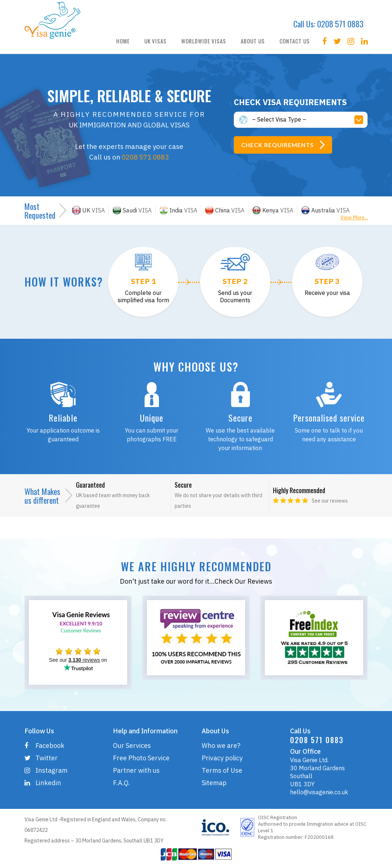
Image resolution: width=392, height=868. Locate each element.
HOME (123, 41)
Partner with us (136, 770)
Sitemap (214, 783)
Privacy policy (222, 758)
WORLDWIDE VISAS (204, 41)
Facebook (44, 746)
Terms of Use (222, 770)
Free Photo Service (141, 758)
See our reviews (330, 501)
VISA (88, 210)
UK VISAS (155, 41)
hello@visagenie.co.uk (319, 792)
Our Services (132, 746)
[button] (310, 120)
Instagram (46, 770)
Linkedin (43, 783)
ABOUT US (253, 41)
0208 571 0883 (340, 24)
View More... (354, 218)
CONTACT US (295, 41)
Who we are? (221, 746)
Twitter (41, 758)
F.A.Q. (121, 783)
